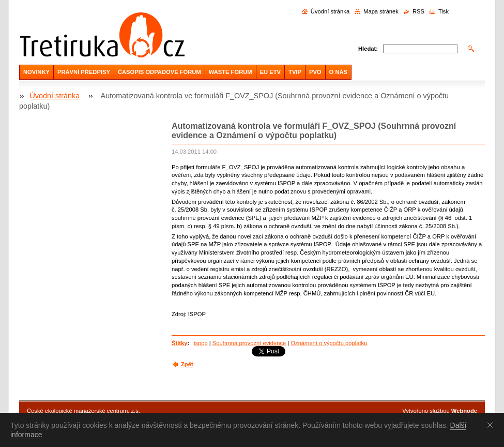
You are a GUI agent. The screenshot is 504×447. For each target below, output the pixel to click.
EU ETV (270, 72)
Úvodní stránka (330, 11)
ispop (201, 343)
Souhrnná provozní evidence (249, 343)
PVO (315, 72)
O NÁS (338, 72)
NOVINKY (36, 72)
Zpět (187, 364)
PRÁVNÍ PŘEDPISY (84, 72)
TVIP (295, 72)
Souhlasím (492, 425)
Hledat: (368, 49)
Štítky (179, 343)
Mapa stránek (381, 11)
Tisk (444, 11)
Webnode (464, 411)
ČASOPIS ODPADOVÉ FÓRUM (159, 72)
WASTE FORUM (231, 72)
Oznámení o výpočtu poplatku (329, 343)
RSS (418, 11)
